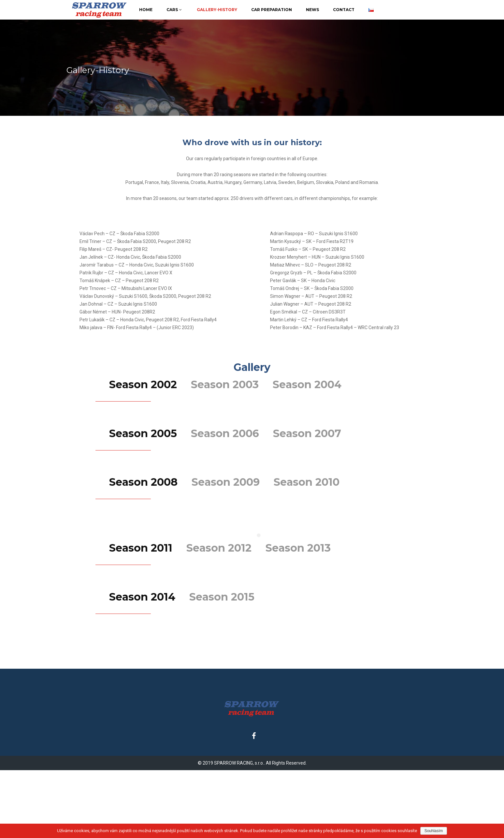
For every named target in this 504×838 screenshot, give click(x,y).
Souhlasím (434, 831)
